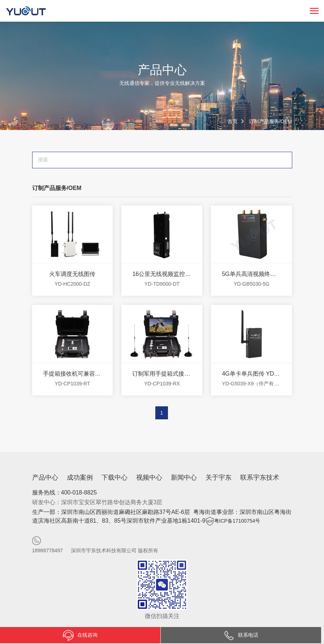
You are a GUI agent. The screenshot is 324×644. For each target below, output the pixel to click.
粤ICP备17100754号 (237, 521)
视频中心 (149, 477)
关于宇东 (219, 477)
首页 (233, 121)
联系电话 (241, 635)
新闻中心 (184, 477)
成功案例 (80, 477)
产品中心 (45, 477)
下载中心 (115, 477)
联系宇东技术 (260, 477)
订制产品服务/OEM (271, 121)
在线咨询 (80, 635)
